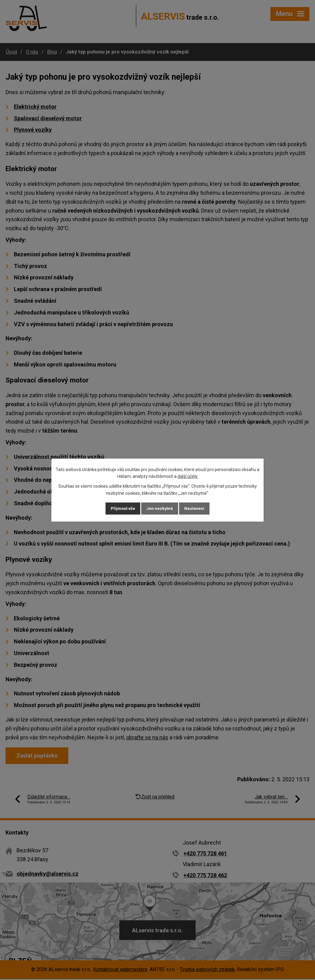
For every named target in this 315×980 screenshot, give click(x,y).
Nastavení (198, 508)
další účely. (188, 476)
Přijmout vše (120, 508)
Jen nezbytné (160, 508)
